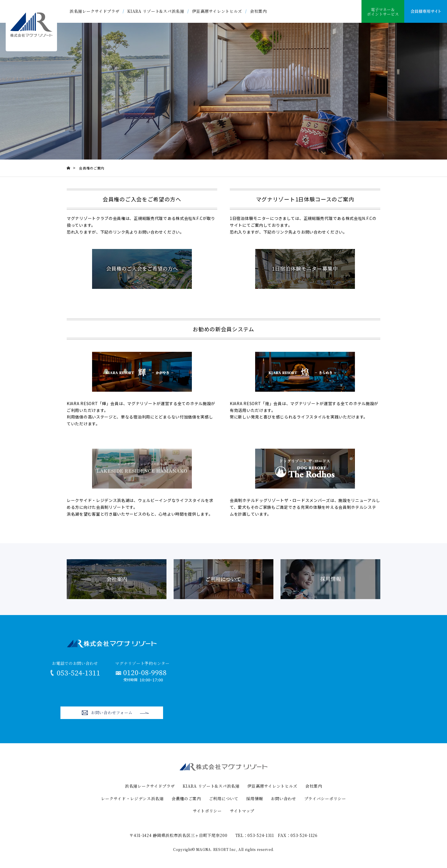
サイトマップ (242, 811)
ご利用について (224, 798)
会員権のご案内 (186, 798)
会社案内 (258, 11)
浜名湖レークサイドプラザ (95, 11)
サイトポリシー (207, 811)
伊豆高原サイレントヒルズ (217, 11)
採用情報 (255, 798)
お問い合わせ (283, 798)
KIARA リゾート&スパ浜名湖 (156, 11)
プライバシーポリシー (325, 798)
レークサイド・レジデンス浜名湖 (132, 798)
